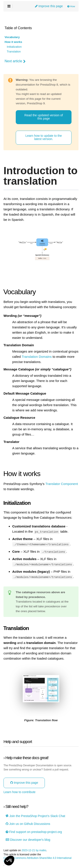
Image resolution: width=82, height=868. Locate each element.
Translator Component (62, 484)
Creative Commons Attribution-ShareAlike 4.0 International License (38, 859)
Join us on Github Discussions (28, 823)
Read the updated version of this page (44, 117)
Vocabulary (12, 37)
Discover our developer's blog (28, 839)
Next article (15, 61)
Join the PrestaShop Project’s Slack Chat (35, 816)
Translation (14, 52)
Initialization (14, 47)
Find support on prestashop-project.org (34, 832)
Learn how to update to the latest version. (44, 137)
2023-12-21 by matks (34, 850)
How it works (13, 42)
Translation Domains (37, 357)
